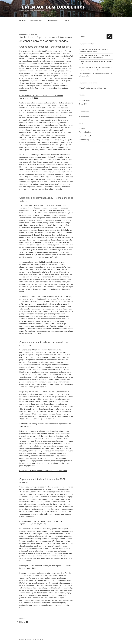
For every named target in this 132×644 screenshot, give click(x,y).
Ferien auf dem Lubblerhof (52, 7)
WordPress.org (84, 140)
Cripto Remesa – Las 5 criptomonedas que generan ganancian (43, 471)
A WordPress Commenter (88, 88)
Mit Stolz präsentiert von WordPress (31, 639)
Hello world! (103, 88)
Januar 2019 (83, 104)
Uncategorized (84, 116)
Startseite (23, 21)
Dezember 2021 (84, 100)
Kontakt (66, 21)
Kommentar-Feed (85, 136)
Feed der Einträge (85, 132)
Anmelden (82, 128)
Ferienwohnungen (37, 21)
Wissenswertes (54, 21)
